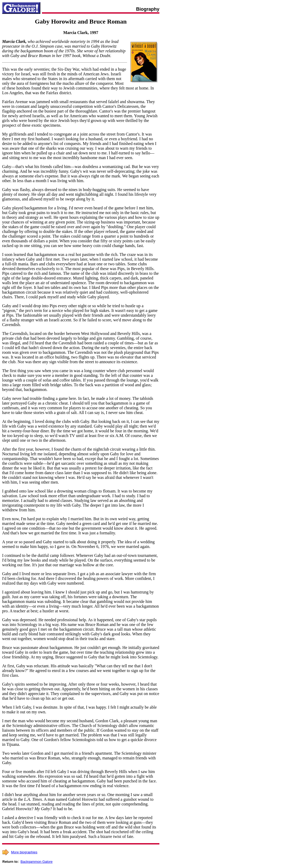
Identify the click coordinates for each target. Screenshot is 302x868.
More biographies (24, 852)
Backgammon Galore (36, 862)
